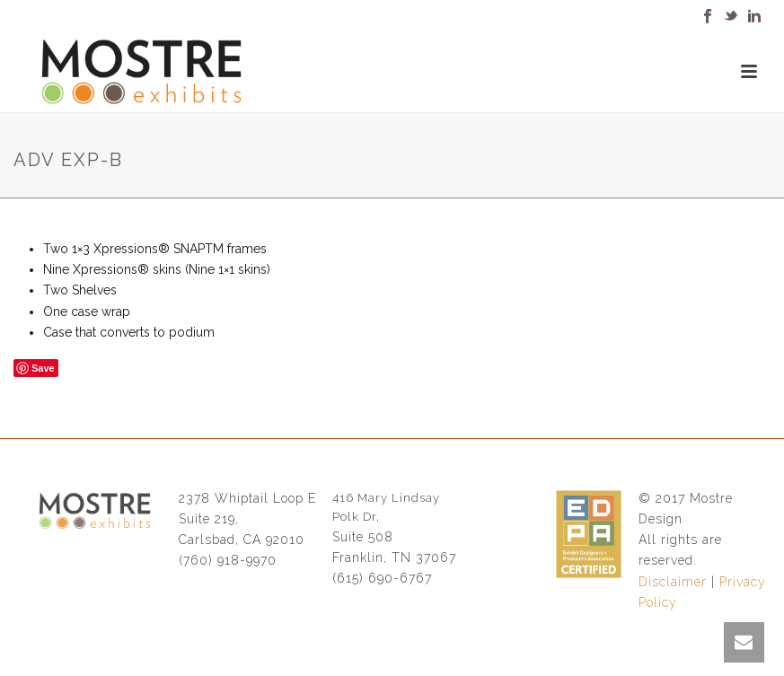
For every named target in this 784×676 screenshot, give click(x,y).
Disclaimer (673, 582)
